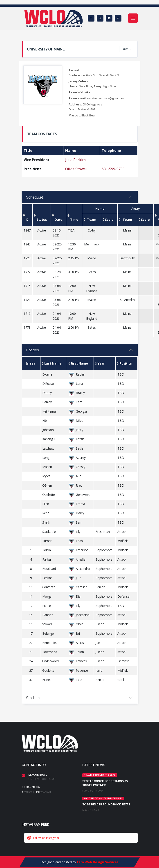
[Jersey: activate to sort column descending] (31, 364)
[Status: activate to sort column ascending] (41, 215)
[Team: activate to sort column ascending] (92, 220)
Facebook (28, 792)
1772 (27, 272)
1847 (27, 230)
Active (41, 230)
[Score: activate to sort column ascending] (109, 220)
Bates (92, 272)
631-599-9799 (113, 169)
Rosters (32, 350)
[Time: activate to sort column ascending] (74, 215)
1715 (27, 286)
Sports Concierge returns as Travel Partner (105, 783)
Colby (92, 230)
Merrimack (92, 244)
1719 (27, 314)
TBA (71, 230)
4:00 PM (74, 272)
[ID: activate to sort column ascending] (27, 215)
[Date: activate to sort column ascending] (59, 215)
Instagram (44, 792)
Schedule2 (35, 197)
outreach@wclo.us (42, 779)
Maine (127, 230)
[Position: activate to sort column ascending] (127, 364)
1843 (27, 244)
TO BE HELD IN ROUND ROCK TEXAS (106, 805)
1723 (27, 258)
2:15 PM (74, 258)
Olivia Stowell (76, 169)
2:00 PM (74, 300)
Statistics (34, 698)
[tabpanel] (80, 268)
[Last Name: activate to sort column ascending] (54, 364)
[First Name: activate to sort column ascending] (80, 364)
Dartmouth (127, 258)
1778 (27, 327)
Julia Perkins (76, 160)
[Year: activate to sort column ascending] (105, 364)
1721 (27, 300)
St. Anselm (127, 300)
